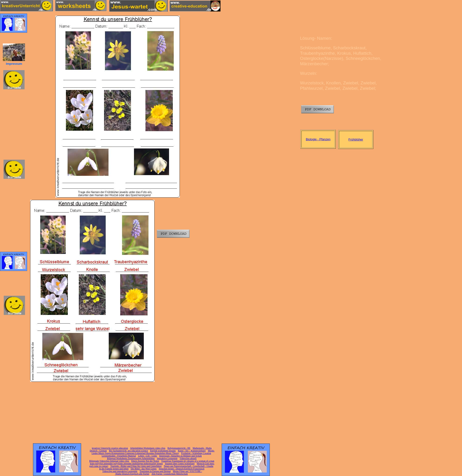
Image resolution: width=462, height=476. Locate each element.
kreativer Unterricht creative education (110, 448)
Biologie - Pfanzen (318, 139)
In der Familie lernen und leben (114, 469)
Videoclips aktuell (188, 458)
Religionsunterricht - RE (179, 448)
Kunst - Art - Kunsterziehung (192, 451)
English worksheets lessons (163, 451)
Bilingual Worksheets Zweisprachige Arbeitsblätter (131, 458)
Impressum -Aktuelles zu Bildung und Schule (180, 456)
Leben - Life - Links (148, 456)
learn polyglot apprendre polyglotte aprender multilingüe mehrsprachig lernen (126, 463)
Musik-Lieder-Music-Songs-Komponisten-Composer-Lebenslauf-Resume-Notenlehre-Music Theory (153, 452)
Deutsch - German (98, 451)
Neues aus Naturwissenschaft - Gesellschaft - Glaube (188, 466)
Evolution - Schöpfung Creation (196, 453)
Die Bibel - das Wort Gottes (144, 469)
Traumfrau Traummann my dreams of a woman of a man (188, 461)
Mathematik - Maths (202, 448)
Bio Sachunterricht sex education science (128, 451)
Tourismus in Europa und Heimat (155, 471)
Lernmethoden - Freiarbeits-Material (119, 456)
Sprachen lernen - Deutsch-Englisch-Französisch (182, 469)
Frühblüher (356, 139)
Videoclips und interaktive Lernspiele (120, 471)
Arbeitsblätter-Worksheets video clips (148, 448)
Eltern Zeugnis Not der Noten (145, 461)
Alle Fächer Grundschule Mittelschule (170, 474)
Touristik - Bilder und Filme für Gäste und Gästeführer (136, 466)
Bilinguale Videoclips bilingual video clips (109, 461)
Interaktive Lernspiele (167, 458)
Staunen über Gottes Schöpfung (180, 463)
